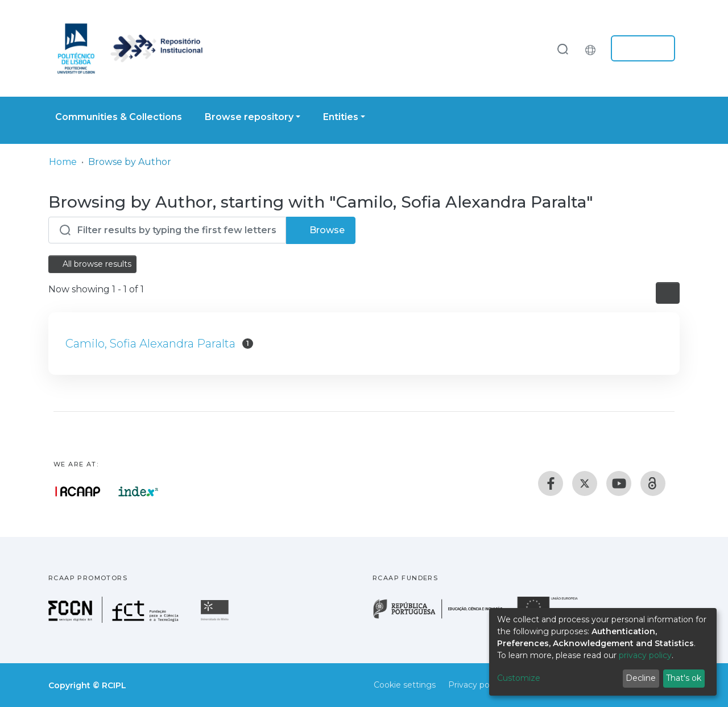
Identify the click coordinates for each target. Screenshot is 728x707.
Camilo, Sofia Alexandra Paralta (150, 344)
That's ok (684, 678)
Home (63, 162)
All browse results (92, 264)
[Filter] (167, 230)
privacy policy (645, 655)
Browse (321, 230)
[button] (593, 48)
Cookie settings (405, 685)
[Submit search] (562, 49)
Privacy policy (475, 685)
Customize (519, 678)
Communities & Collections (119, 117)
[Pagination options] (668, 293)
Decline (641, 678)
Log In (640, 48)
